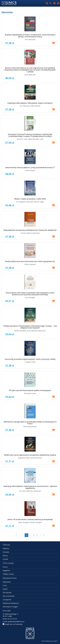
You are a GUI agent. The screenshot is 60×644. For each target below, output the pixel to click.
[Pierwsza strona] (16, 535)
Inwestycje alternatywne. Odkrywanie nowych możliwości (30, 103)
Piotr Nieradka (30, 298)
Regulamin (6, 570)
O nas (5, 585)
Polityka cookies (8, 574)
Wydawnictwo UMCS (52, 641)
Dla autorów (7, 592)
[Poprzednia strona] (20, 535)
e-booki (5, 559)
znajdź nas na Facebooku (13, 624)
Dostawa (6, 552)
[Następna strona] (40, 535)
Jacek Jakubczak (30, 75)
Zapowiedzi (7, 582)
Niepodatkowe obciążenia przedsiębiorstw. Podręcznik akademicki (30, 230)
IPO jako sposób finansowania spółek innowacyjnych (30, 390)
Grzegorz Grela (30, 362)
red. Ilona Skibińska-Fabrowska (30, 491)
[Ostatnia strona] (44, 535)
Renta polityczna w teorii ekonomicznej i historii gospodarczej (30, 261)
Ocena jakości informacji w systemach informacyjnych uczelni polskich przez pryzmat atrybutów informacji (30, 294)
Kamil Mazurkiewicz (30, 427)
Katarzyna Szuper (30, 393)
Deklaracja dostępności (11, 603)
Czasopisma (7, 600)
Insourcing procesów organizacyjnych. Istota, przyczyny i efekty (30, 359)
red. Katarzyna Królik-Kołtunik (30, 106)
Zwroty (5, 556)
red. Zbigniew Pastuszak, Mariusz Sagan (30, 202)
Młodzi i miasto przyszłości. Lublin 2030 (30, 199)
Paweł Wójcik (30, 170)
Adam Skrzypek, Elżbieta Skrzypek (30, 522)
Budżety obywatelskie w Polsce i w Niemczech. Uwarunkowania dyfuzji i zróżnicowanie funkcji (30, 36)
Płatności (6, 548)
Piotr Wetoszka (30, 39)
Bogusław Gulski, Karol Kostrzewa (30, 458)
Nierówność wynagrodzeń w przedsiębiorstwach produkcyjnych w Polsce (30, 423)
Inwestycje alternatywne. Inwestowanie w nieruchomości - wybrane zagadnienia (30, 487)
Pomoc (5, 567)
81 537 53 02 (12, 619)
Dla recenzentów (9, 596)
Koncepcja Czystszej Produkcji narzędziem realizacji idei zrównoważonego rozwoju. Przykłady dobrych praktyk (30, 135)
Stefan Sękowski (30, 264)
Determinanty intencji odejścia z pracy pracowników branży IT (30, 167)
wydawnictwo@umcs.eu (16, 621)
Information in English (10, 607)
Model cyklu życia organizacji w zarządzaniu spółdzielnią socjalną (30, 455)
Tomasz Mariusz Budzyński (30, 233)
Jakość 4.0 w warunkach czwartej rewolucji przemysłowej (30, 519)
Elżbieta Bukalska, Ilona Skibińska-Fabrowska (30, 331)
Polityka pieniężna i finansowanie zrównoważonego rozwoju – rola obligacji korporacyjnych (30, 327)
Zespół (5, 589)
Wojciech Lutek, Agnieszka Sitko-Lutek (30, 139)
